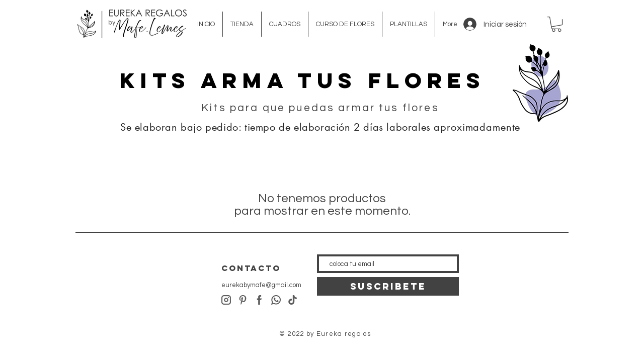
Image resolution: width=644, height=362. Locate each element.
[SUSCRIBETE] (388, 286)
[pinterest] (243, 300)
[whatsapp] (276, 300)
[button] (556, 24)
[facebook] (259, 300)
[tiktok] (293, 300)
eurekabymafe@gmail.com (261, 285)
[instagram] (226, 300)
